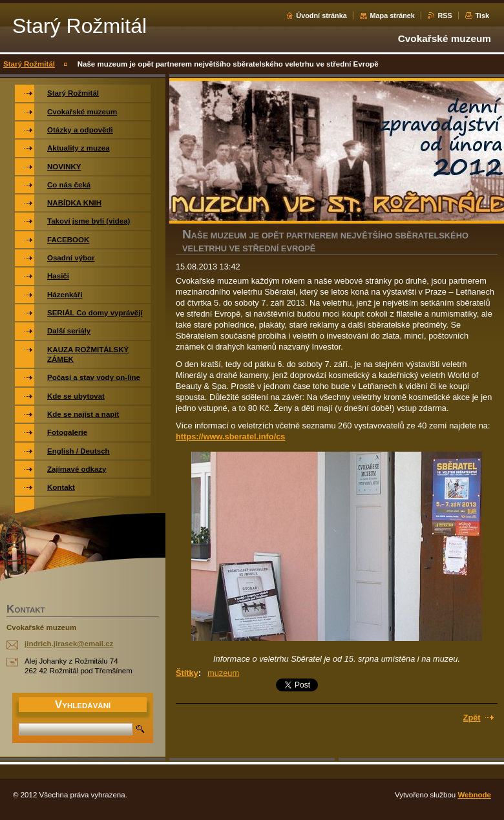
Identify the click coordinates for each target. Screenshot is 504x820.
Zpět (472, 718)
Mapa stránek (392, 16)
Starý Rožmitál (29, 64)
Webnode (474, 795)
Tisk (482, 16)
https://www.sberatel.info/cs (230, 436)
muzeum (223, 673)
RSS (445, 16)
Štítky (187, 673)
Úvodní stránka (321, 16)
